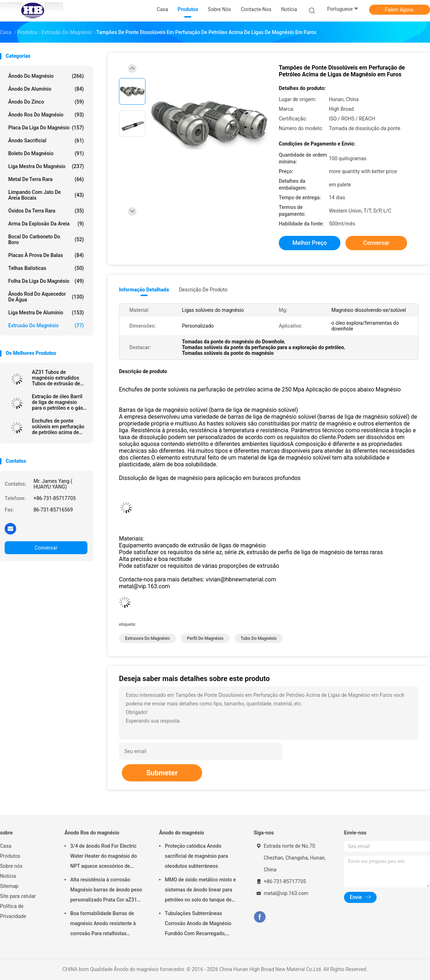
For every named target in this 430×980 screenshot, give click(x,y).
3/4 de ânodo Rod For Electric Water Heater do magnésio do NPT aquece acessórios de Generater (104, 857)
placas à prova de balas (46, 255)
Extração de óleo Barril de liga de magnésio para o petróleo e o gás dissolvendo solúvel (58, 402)
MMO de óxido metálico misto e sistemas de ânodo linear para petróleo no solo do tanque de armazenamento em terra (200, 891)
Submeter (162, 773)
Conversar (46, 548)
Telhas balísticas (46, 268)
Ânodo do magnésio (46, 76)
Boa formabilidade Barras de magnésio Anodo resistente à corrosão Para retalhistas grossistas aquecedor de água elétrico (104, 924)
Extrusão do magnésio (46, 325)
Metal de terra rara (46, 179)
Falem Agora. (400, 10)
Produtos (10, 856)
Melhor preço (310, 243)
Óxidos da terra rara (46, 211)
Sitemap (9, 886)
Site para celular (18, 896)
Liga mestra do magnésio (46, 166)
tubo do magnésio (259, 638)
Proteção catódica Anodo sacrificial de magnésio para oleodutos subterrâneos (196, 856)
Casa (6, 846)
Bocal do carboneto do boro (46, 239)
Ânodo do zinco (46, 102)
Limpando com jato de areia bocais (46, 195)
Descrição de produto (203, 290)
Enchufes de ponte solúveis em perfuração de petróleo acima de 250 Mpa (58, 427)
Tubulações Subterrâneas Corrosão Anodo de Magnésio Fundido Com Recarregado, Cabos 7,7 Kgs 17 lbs (198, 924)
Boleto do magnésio (46, 153)
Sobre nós (11, 866)
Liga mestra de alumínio (46, 313)
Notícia (8, 876)
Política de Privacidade (13, 911)
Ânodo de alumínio (46, 89)
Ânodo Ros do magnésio (46, 115)
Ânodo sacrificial (46, 141)
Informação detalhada (144, 290)
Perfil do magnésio (205, 638)
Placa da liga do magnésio (46, 128)
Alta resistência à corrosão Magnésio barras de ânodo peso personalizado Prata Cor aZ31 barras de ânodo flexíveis (106, 891)
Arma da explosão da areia (46, 224)
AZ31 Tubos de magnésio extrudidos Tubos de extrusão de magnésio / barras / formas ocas (56, 378)
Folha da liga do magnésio (46, 281)
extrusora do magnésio (147, 638)
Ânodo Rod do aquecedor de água (46, 297)
